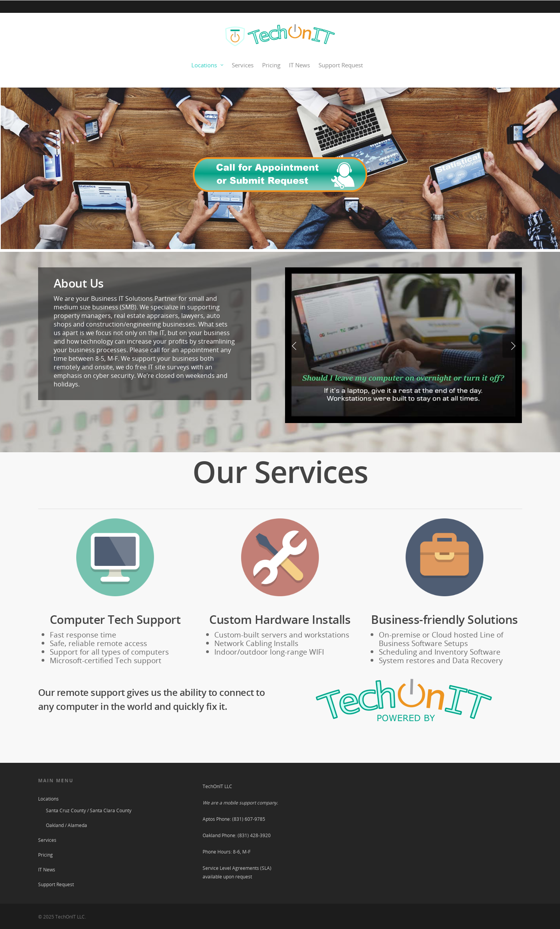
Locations (208, 65)
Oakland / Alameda (66, 825)
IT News (299, 65)
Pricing (271, 65)
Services (243, 65)
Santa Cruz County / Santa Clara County (89, 810)
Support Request (341, 65)
